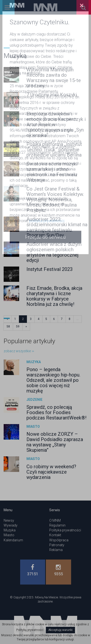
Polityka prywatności (65, 530)
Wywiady (11, 525)
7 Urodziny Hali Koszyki (52, 95)
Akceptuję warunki (60, 630)
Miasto (33, 427)
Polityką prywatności (30, 630)
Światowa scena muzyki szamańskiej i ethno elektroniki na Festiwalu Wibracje (52, 172)
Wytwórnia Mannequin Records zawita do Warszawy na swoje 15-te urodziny (54, 78)
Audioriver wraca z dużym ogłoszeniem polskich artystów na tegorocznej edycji (54, 252)
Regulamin (57, 525)
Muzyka (34, 362)
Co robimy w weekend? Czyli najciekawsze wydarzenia (51, 472)
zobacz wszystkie (19, 351)
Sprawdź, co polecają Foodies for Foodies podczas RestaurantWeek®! (56, 412)
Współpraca (59, 540)
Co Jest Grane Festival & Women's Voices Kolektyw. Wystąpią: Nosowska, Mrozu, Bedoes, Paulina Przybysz (55, 200)
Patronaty (57, 545)
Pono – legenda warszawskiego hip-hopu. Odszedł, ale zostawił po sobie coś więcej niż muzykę (53, 380)
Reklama (56, 550)
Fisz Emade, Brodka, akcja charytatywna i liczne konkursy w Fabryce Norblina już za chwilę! (54, 296)
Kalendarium (13, 540)
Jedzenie (34, 400)
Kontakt (55, 535)
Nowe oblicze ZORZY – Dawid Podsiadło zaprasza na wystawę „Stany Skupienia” (55, 442)
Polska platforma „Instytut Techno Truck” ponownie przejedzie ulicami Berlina (54, 150)
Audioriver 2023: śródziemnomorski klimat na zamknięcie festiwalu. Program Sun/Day (57, 227)
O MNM (55, 520)
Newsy (9, 520)
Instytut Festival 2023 (50, 269)
